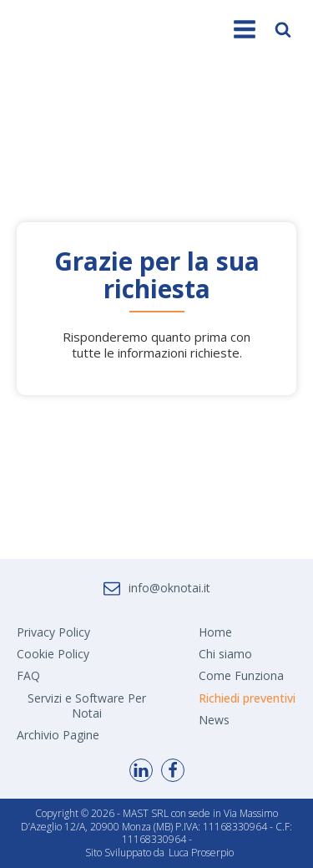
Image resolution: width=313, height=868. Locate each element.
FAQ (28, 675)
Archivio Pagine (58, 735)
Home (215, 632)
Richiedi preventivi (247, 698)
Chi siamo (225, 654)
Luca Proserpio (201, 853)
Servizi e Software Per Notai (87, 706)
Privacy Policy (53, 632)
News (214, 720)
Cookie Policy (53, 654)
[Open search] (283, 29)
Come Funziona (241, 675)
